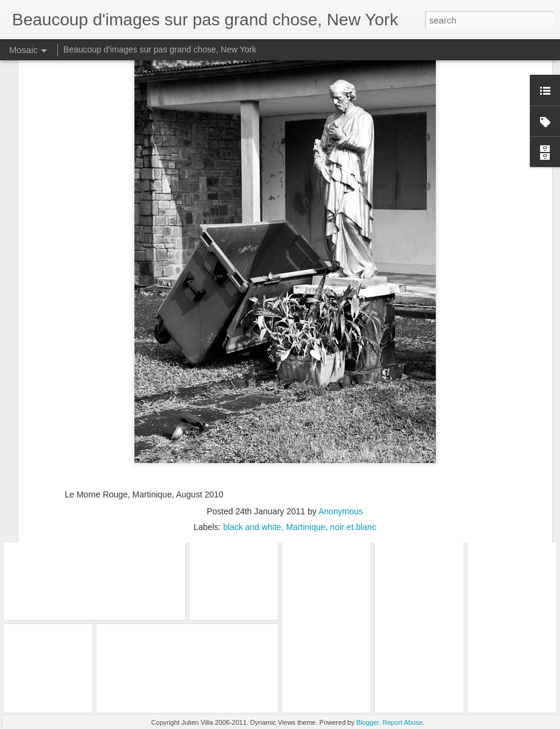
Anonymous (341, 438)
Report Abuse (402, 722)
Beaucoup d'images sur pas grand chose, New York (160, 49)
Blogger (367, 722)
